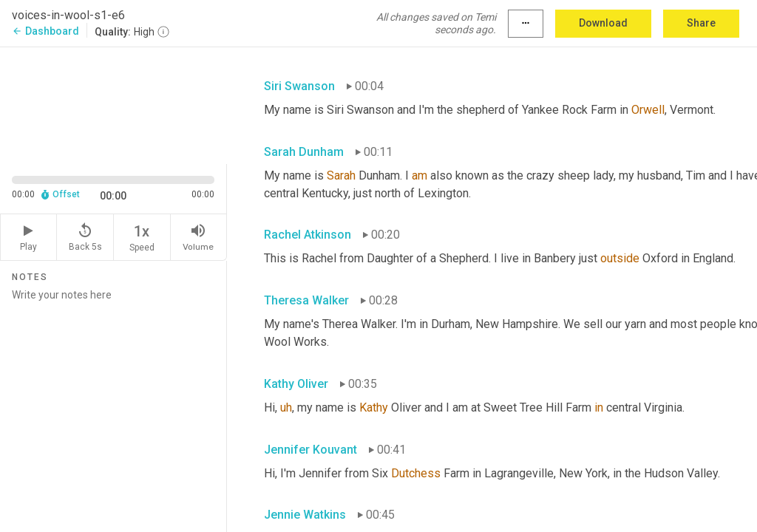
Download (603, 23)
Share (701, 23)
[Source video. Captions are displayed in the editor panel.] (113, 104)
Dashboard (45, 31)
